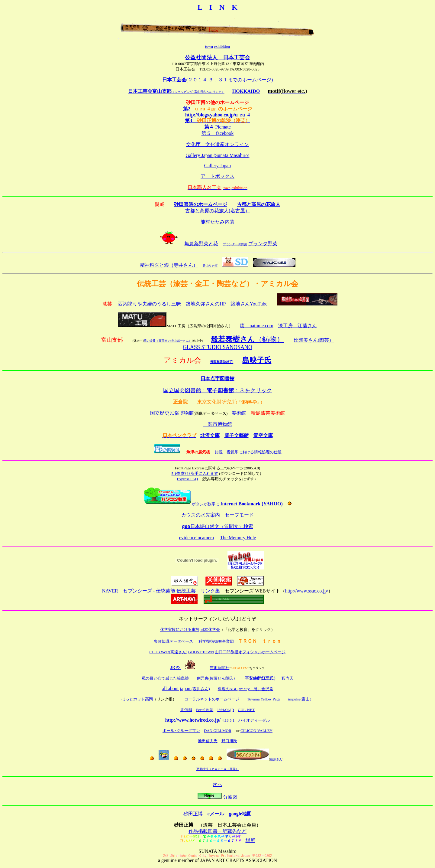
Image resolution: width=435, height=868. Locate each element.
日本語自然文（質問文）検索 (218, 526)
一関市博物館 (217, 424)
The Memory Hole (238, 538)
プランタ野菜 (263, 244)
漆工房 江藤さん (298, 326)
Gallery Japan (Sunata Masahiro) (217, 155)
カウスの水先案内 (201, 515)
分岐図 (230, 797)
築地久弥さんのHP (206, 304)
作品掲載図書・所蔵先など (217, 831)
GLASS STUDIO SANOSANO (217, 347)
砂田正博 (204, 814)
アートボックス (217, 176)
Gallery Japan (217, 166)
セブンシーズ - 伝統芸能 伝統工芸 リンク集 (171, 591)
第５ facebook (218, 133)
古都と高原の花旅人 (259, 204)
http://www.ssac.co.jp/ (307, 591)
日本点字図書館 (217, 379)
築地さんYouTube (249, 304)
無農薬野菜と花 (201, 244)
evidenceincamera (197, 538)
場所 (250, 840)
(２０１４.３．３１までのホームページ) (218, 80)
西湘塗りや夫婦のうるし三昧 (150, 304)
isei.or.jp (226, 709)
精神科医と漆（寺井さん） (169, 265)
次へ (217, 784)
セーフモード (239, 515)
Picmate (223, 127)
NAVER (110, 591)
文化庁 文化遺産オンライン (217, 144)
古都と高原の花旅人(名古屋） (217, 211)
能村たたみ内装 (217, 222)
